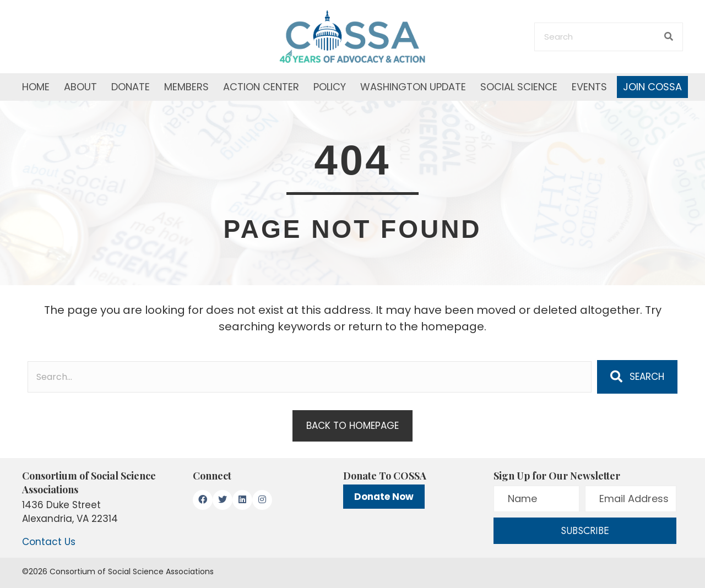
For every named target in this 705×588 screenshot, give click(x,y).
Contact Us (49, 542)
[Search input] (310, 377)
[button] (637, 377)
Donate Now (384, 497)
